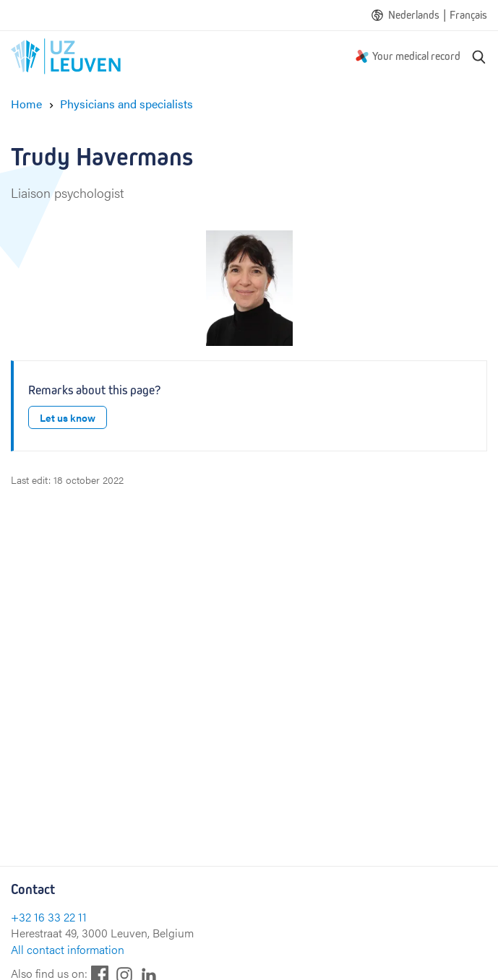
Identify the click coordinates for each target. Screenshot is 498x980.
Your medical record (416, 56)
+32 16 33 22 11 (49, 917)
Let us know (68, 417)
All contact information (68, 949)
